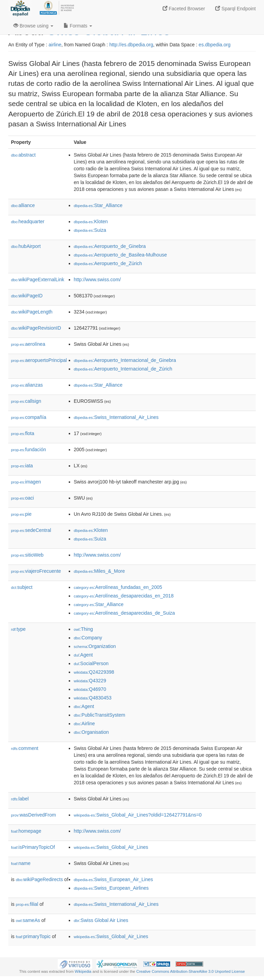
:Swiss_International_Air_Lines (116, 417)
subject (22, 587)
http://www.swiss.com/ (97, 280)
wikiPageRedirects (39, 879)
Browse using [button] (33, 26)
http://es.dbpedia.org (131, 45)
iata (22, 466)
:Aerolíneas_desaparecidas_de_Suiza (124, 613)
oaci (23, 498)
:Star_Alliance (98, 205)
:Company (88, 638)
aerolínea (28, 344)
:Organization (95, 646)
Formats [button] (78, 26)
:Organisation (91, 732)
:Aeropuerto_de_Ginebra (110, 246)
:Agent (83, 655)
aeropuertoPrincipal (39, 360)
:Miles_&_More (100, 571)
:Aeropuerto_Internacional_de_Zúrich (123, 369)
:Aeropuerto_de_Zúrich (108, 263)
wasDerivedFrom (34, 815)
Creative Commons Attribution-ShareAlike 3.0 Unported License (190, 971)
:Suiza (90, 230)
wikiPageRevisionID (36, 328)
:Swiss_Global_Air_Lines (111, 847)
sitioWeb (27, 555)
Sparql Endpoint (235, 9)
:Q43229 (90, 681)
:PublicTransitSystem (100, 715)
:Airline (84, 723)
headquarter (28, 221)
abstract (23, 155)
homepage (26, 831)
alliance (23, 205)
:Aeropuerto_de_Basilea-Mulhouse (120, 255)
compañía (29, 417)
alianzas (27, 385)
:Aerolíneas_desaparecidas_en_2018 (124, 596)
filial (27, 904)
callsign (26, 401)
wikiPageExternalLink (38, 280)
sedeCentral (31, 530)
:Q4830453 (93, 698)
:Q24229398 (94, 672)
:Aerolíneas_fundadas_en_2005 (118, 587)
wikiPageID (27, 296)
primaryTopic (33, 936)
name (21, 863)
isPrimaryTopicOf (33, 847)
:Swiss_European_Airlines (111, 888)
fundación (29, 449)
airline (55, 45)
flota (23, 433)
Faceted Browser (184, 9)
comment (25, 748)
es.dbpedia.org (215, 45)
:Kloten (91, 221)
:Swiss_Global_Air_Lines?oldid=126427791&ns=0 (138, 815)
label (20, 799)
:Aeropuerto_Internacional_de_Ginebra (125, 360)
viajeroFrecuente (36, 571)
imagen (26, 482)
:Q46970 (90, 689)
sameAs (28, 920)
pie (21, 514)
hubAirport (26, 246)
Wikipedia (83, 971)
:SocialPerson (91, 663)
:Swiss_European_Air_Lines (113, 879)
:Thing (84, 629)
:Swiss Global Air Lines (101, 920)
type (18, 629)
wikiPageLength (32, 312)
